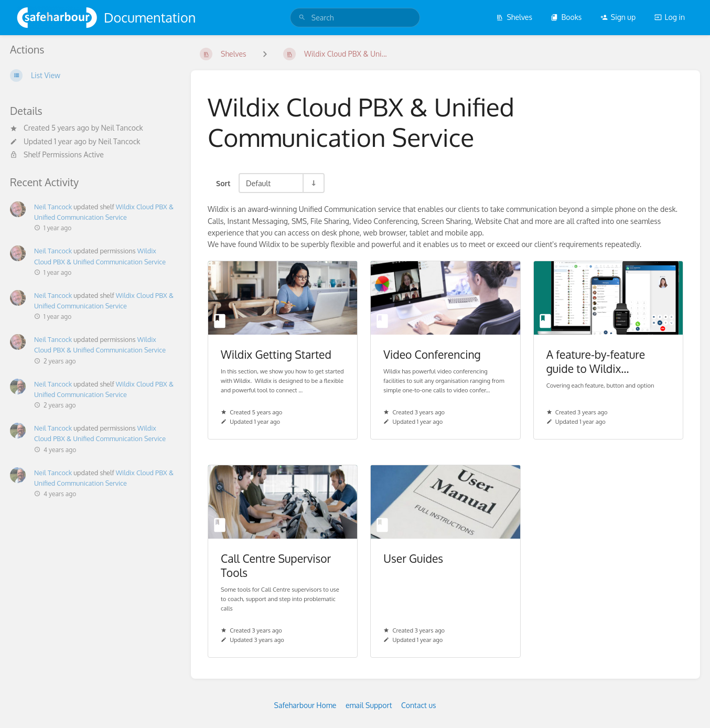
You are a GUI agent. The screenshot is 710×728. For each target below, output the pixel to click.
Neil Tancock (122, 128)
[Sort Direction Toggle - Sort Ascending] (313, 183)
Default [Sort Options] (258, 183)
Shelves (514, 17)
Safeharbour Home (305, 705)
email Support (369, 705)
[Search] (302, 18)
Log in (670, 17)
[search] (355, 18)
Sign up (618, 17)
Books (566, 17)
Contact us (418, 705)
